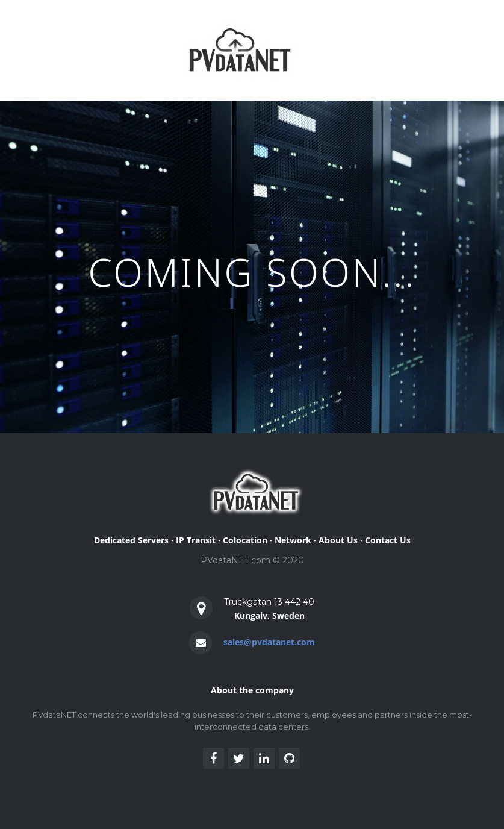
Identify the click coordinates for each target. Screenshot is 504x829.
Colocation (245, 540)
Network (293, 540)
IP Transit (196, 540)
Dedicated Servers (131, 540)
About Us (338, 540)
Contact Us (388, 540)
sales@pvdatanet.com (269, 642)
